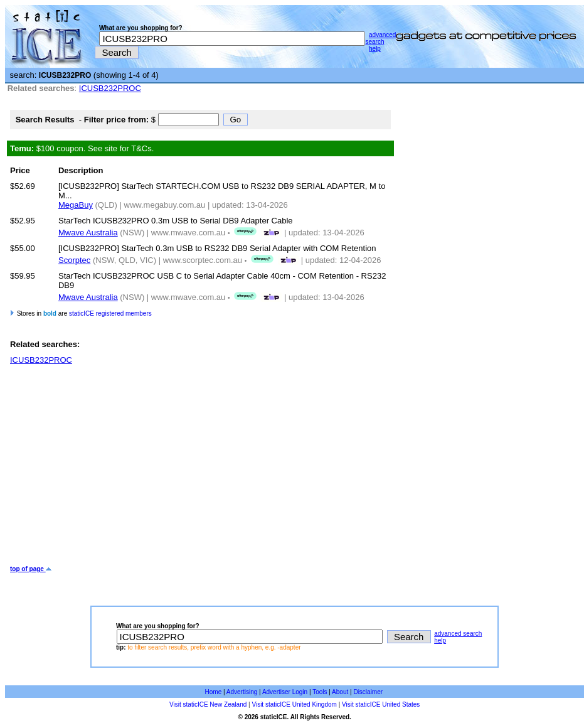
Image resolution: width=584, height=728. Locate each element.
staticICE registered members (110, 313)
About (340, 692)
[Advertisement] (198, 465)
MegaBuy (76, 205)
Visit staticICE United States (381, 704)
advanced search (380, 38)
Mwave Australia (88, 233)
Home (214, 692)
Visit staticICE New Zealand (208, 704)
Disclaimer (368, 692)
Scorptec (74, 260)
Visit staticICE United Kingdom (294, 704)
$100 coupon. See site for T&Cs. (82, 148)
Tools (320, 692)
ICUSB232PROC (110, 88)
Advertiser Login (285, 692)
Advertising (242, 692)
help (375, 49)
